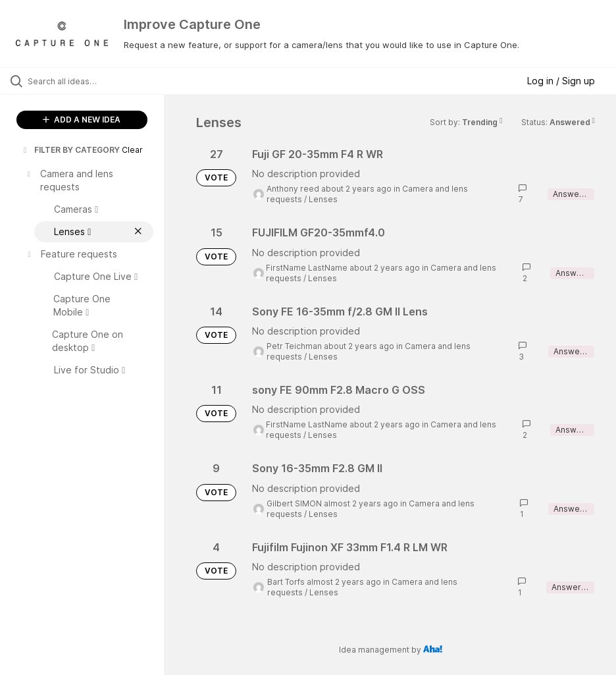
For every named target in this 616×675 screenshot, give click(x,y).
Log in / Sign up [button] (561, 81)
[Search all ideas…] (89, 81)
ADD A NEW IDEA (82, 120)
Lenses (323, 199)
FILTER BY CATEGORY (70, 150)
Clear (132, 150)
